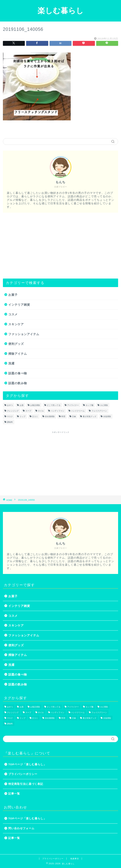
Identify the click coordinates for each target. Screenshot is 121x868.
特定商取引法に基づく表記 (26, 784)
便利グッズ (16, 344)
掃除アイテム (18, 354)
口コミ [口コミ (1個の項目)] (35, 416)
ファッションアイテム (24, 334)
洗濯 (11, 363)
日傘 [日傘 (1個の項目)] (74, 416)
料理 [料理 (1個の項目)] (63, 416)
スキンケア (16, 324)
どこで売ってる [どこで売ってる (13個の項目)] (54, 405)
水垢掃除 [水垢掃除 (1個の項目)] (107, 416)
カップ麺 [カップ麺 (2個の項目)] (89, 405)
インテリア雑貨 (19, 305)
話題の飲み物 (18, 383)
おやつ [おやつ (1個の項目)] (10, 405)
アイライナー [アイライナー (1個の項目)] (73, 405)
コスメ (13, 314)
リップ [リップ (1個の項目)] (22, 416)
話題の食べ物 (18, 373)
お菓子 (13, 295)
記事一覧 (14, 794)
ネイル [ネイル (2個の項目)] (41, 411)
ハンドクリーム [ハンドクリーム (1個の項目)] (78, 411)
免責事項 (75, 859)
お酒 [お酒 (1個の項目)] (21, 405)
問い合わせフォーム (21, 828)
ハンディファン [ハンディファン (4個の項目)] (57, 411)
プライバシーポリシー (23, 774)
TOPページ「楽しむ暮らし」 (27, 764)
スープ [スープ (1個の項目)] (28, 411)
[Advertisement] (60, 246)
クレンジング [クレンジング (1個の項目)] (13, 411)
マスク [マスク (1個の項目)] (10, 416)
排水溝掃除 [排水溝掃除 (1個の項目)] (50, 416)
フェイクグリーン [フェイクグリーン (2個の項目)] (99, 411)
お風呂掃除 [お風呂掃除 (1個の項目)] (35, 405)
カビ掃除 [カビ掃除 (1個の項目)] (104, 405)
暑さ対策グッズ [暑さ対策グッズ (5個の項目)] (89, 416)
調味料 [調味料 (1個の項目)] (10, 422)
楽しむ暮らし (61, 10)
